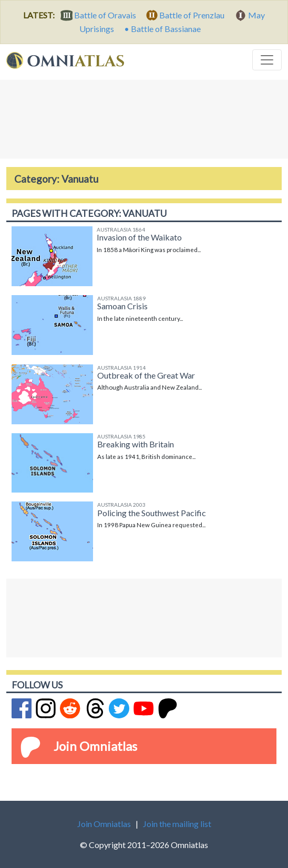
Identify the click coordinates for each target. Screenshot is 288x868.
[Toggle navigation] (267, 60)
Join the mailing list (177, 824)
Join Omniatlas (95, 746)
